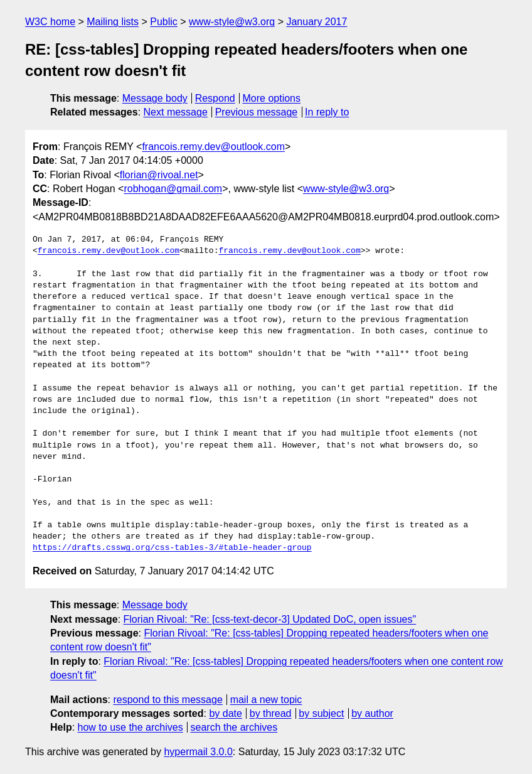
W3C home (50, 22)
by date (225, 713)
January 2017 (317, 22)
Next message (176, 112)
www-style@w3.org (232, 22)
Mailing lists (113, 22)
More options (272, 98)
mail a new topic (266, 700)
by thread (271, 713)
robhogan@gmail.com (173, 189)
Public (164, 22)
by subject (321, 713)
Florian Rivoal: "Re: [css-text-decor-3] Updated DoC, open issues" (270, 619)
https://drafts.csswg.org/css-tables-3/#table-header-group (172, 548)
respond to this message (168, 700)
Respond (215, 98)
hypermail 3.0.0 (198, 752)
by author (372, 713)
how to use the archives (130, 727)
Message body (155, 98)
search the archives (234, 727)
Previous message (257, 112)
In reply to (327, 112)
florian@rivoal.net (159, 175)
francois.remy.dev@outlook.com (213, 147)
